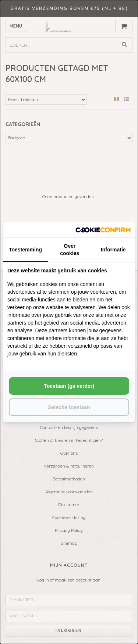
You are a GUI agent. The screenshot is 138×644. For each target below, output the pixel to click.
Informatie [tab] (113, 250)
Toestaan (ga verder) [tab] (69, 386)
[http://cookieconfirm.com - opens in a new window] (103, 230)
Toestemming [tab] (25, 250)
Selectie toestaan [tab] (69, 407)
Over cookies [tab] (70, 250)
